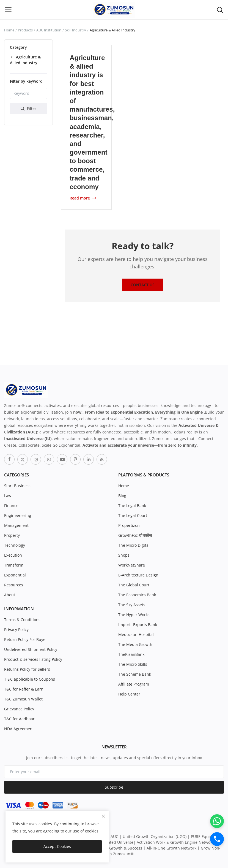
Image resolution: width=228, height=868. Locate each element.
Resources (14, 585)
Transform (14, 565)
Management (16, 525)
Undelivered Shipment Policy (31, 649)
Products (25, 30)
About (10, 595)
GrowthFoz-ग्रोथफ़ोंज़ (135, 535)
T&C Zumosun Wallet (23, 699)
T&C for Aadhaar (19, 719)
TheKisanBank (131, 654)
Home (9, 30)
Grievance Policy (19, 709)
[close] (103, 816)
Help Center (129, 694)
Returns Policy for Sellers (27, 669)
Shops (124, 555)
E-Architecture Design (138, 575)
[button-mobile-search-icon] (220, 10)
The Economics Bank (137, 595)
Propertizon (129, 525)
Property (12, 535)
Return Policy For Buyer (26, 639)
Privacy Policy (16, 629)
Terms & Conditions (22, 619)
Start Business (17, 485)
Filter (28, 108)
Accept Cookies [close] (57, 846)
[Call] (217, 839)
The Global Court (134, 585)
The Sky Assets (132, 604)
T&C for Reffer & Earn (24, 689)
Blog (122, 495)
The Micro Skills (133, 664)
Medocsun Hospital (136, 634)
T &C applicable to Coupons (30, 679)
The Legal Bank (132, 505)
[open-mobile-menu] (8, 10)
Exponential (15, 575)
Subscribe (114, 787)
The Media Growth (135, 644)
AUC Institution (49, 30)
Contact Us (143, 285)
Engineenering (18, 515)
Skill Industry (75, 30)
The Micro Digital (134, 545)
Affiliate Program (134, 684)
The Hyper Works (134, 614)
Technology (15, 545)
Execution (13, 555)
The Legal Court (133, 515)
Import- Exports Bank (138, 624)
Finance (11, 505)
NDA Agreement (19, 728)
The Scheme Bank (135, 674)
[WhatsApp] (217, 821)
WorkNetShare (132, 565)
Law (8, 495)
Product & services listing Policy (33, 659)
